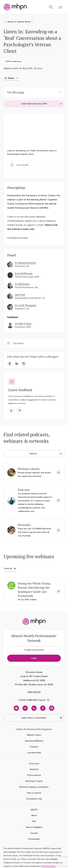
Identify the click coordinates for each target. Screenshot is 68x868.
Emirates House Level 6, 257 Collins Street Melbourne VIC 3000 (34, 676)
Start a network (34, 793)
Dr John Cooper (23, 323)
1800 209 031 (34, 692)
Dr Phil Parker (22, 284)
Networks (24, 525)
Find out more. (49, 866)
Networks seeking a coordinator (34, 787)
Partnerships (34, 839)
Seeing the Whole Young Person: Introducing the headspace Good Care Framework (34, 590)
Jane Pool (20, 295)
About (34, 815)
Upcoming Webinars (34, 741)
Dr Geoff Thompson (26, 305)
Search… (46, 454)
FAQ (34, 821)
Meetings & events (34, 781)
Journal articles (34, 753)
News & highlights (34, 827)
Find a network (34, 775)
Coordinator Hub (34, 799)
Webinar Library (29, 469)
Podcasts (24, 490)
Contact (34, 833)
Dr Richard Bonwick (25, 263)
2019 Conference (13, 61)
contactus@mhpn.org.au (32, 700)
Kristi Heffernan (24, 273)
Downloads (19, 165)
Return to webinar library (19, 22)
